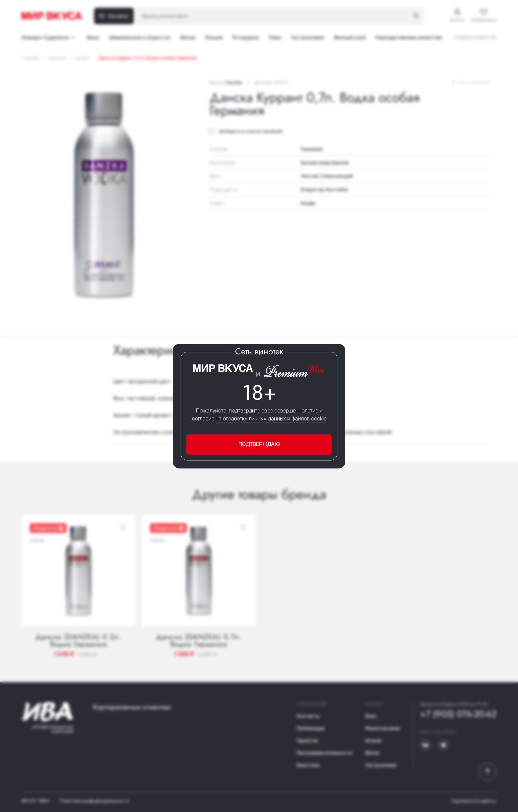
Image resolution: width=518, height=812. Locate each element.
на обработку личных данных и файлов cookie (271, 419)
